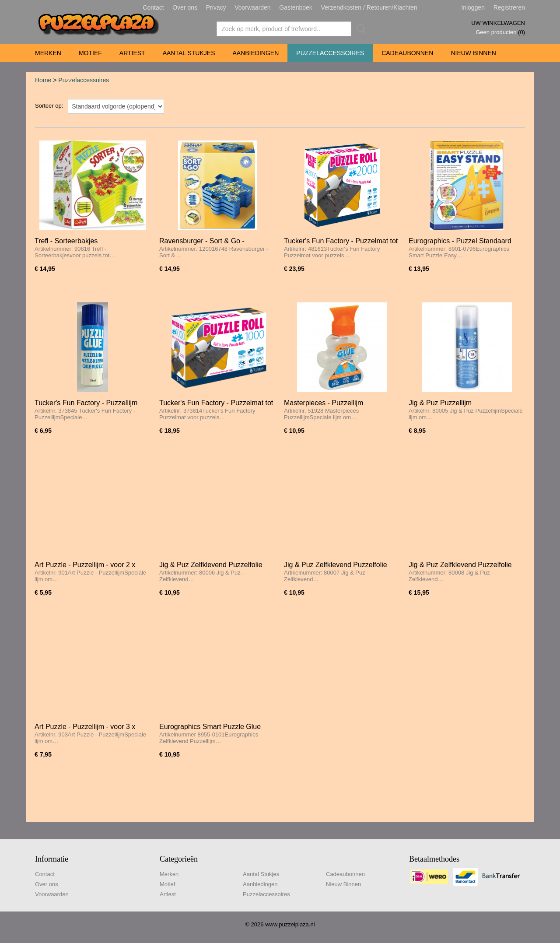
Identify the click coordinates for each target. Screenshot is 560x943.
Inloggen (473, 7)
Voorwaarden (253, 7)
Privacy (216, 7)
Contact (153, 7)
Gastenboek (296, 7)
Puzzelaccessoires (330, 53)
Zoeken (360, 29)
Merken (48, 53)
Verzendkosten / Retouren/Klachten (369, 7)
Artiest (132, 53)
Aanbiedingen (255, 53)
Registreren (509, 7)
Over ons (185, 7)
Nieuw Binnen (473, 53)
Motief (90, 53)
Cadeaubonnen (407, 53)
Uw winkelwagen (498, 23)
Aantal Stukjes (189, 53)
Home (43, 80)
